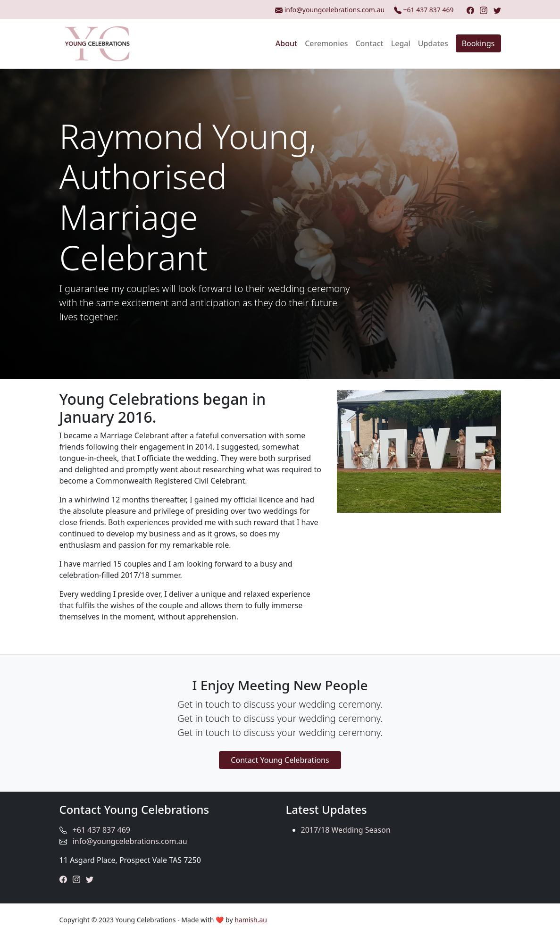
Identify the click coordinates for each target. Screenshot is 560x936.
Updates (433, 43)
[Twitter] (497, 10)
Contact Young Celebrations (280, 760)
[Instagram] (484, 10)
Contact (369, 43)
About (286, 43)
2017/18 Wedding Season (346, 830)
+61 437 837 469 (425, 10)
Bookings (478, 43)
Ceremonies (326, 43)
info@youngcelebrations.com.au (130, 841)
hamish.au (251, 920)
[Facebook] (470, 10)
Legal (401, 43)
